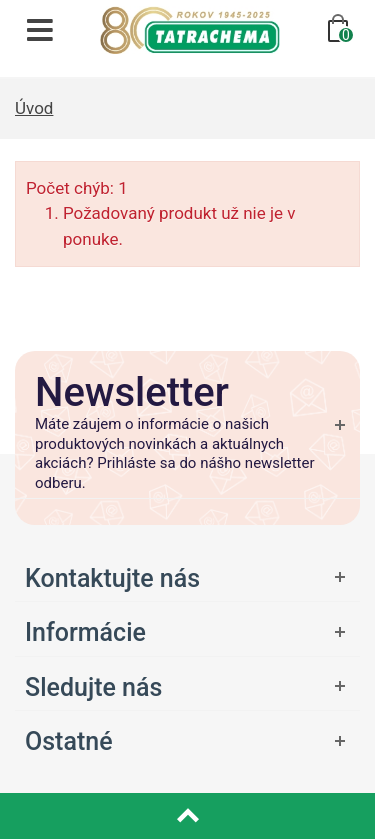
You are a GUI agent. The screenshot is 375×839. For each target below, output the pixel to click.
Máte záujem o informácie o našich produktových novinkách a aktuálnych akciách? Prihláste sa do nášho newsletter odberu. (175, 453)
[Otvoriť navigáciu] (40, 30)
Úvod (34, 108)
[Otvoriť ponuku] (187, 632)
